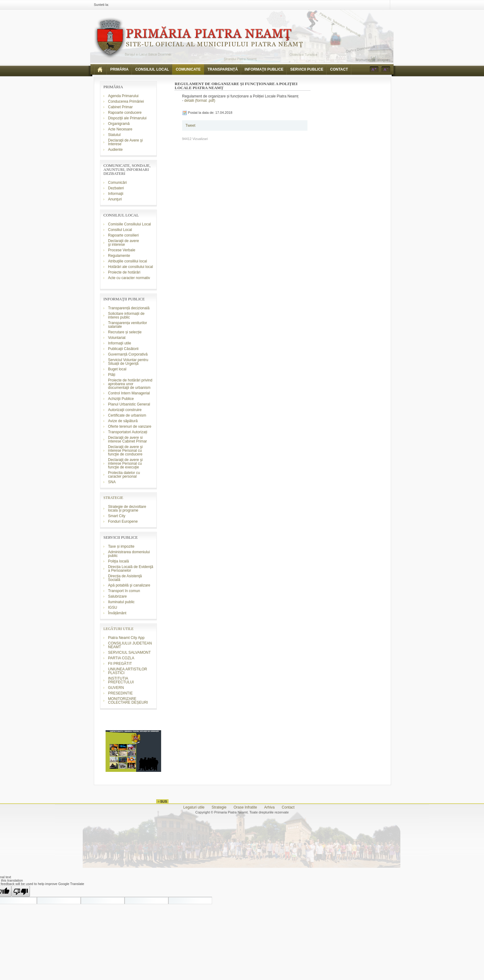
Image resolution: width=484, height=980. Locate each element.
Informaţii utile (120, 343)
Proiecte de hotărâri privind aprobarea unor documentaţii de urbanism (130, 384)
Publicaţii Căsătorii (123, 349)
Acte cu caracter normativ (129, 278)
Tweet (190, 126)
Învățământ (117, 613)
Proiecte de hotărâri (124, 272)
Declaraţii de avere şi (123, 243)
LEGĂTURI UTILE (119, 629)
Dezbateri (116, 188)
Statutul (114, 135)
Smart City (117, 516)
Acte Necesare (120, 129)
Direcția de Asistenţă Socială (125, 578)
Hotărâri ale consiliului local (130, 267)
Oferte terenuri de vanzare (130, 426)
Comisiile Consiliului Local (129, 224)
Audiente (115, 150)
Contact (288, 807)
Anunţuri (115, 199)
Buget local (117, 369)
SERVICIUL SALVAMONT (129, 653)
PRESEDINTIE (120, 693)
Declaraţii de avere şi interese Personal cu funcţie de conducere (125, 451)
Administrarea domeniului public (129, 554)
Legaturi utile (194, 807)
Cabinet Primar (120, 107)
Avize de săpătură (123, 421)
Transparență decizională (129, 308)
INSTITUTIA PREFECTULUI (121, 680)
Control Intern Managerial (129, 393)
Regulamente (119, 256)
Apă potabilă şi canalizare (129, 585)
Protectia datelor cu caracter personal (124, 475)
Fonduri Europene (123, 521)
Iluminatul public (121, 602)
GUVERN (116, 688)
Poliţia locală (118, 561)
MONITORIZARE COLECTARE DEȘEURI (128, 701)
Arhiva (269, 807)
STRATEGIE (113, 498)
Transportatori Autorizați (128, 432)
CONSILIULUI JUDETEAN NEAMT (130, 645)
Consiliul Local (120, 230)
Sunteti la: (101, 5)
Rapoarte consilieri (123, 235)
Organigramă (119, 124)
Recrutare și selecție (125, 332)
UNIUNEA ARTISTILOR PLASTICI (127, 671)
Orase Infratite (245, 807)
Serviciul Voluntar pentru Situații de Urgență (128, 362)
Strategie (219, 807)
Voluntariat (117, 338)
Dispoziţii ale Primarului (127, 118)
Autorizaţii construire (125, 410)
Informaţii (116, 194)
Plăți (112, 375)
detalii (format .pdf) (200, 101)
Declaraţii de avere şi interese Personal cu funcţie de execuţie (125, 463)
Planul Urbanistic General (129, 404)
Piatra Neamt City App (126, 638)
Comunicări (117, 183)
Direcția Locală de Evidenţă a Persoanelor (131, 569)
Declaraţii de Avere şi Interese (125, 142)
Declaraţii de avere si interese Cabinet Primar (127, 439)
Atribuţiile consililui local (127, 261)
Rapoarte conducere (125, 113)
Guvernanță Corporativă (128, 354)
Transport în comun (124, 591)
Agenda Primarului (123, 96)
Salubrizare (117, 596)
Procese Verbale (122, 250)
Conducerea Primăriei (126, 101)
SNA (112, 482)
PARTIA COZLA (121, 658)
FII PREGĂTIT (120, 664)
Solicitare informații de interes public (126, 315)
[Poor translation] (21, 891)
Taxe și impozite (121, 546)
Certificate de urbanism (127, 415)
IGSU (113, 607)
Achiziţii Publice (121, 399)
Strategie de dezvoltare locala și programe (127, 509)
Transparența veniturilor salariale (127, 325)
